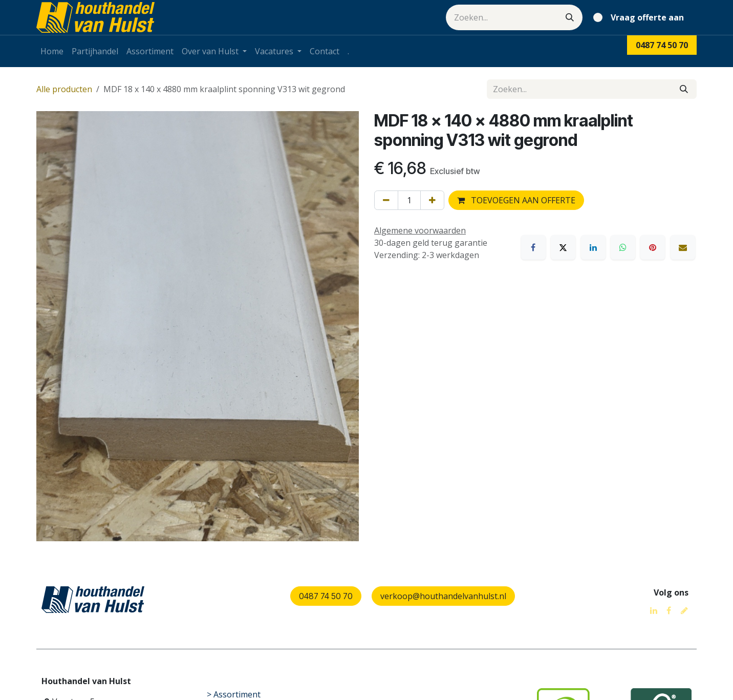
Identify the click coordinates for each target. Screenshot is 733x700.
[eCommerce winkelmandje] (641, 17)
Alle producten (64, 89)
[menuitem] (52, 51)
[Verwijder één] (386, 200)
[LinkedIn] (593, 247)
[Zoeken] (570, 17)
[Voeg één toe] (432, 200)
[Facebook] (533, 247)
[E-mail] (683, 247)
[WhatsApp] (623, 247)
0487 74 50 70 (326, 596)
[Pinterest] (653, 247)
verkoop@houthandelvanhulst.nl (443, 596)
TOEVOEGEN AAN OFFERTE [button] (516, 200)
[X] (563, 247)
